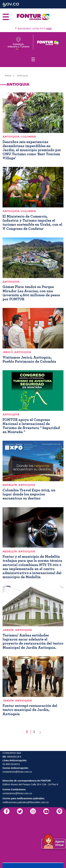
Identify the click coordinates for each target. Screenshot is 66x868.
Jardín (8, 630)
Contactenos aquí (12, 753)
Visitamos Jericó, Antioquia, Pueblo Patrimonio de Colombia (29, 359)
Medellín (10, 485)
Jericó (8, 352)
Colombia (28, 137)
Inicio (8, 76)
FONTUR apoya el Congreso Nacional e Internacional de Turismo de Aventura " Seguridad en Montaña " (31, 426)
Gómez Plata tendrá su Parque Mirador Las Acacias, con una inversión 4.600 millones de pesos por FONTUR (31, 293)
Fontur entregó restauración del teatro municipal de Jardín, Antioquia (30, 710)
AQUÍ (49, 29)
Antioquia (11, 137)
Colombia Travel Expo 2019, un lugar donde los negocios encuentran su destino (29, 494)
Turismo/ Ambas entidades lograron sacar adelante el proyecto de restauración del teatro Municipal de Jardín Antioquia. (33, 641)
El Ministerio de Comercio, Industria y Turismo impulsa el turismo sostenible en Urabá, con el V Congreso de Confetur (32, 223)
